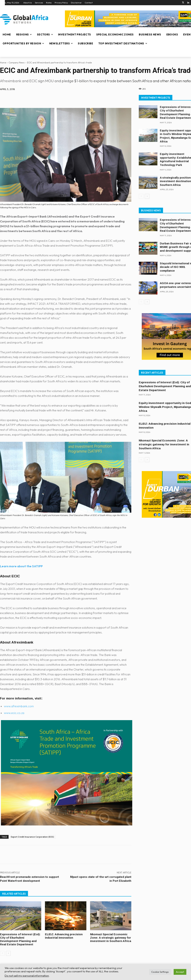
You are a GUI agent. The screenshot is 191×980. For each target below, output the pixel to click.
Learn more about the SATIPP (21, 566)
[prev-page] (2, 953)
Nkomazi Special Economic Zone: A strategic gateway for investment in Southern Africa (109, 939)
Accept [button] (180, 972)
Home (3, 63)
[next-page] (8, 953)
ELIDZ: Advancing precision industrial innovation (64, 936)
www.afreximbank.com (19, 706)
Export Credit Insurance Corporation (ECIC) (32, 837)
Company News (17, 63)
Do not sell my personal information (27, 976)
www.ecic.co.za (14, 713)
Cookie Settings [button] (160, 972)
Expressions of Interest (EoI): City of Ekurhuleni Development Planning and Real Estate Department (20, 939)
